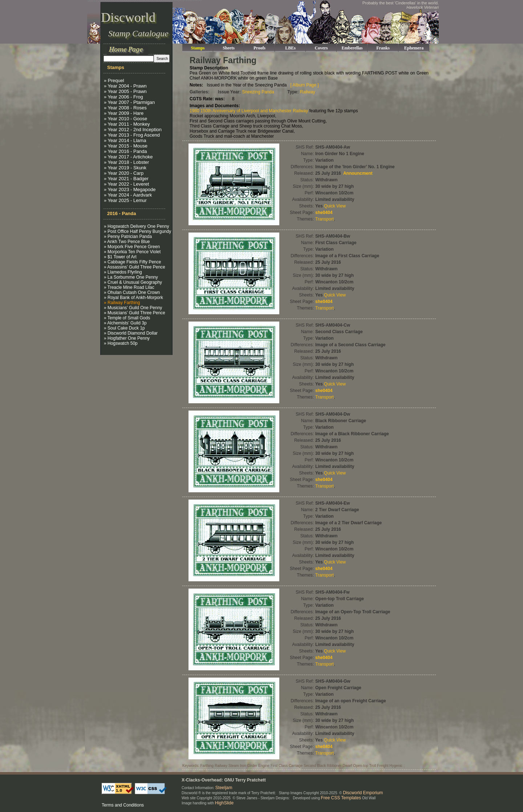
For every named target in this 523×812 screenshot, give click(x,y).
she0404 (324, 213)
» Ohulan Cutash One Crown (132, 292)
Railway (308, 92)
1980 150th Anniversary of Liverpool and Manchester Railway (249, 111)
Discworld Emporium (363, 793)
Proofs (260, 48)
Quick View (335, 206)
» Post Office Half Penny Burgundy (137, 231)
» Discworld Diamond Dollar (131, 333)
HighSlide (224, 803)
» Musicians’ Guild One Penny (133, 308)
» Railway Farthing (122, 303)
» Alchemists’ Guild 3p (125, 323)
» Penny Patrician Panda (128, 237)
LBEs (290, 48)
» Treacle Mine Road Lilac (129, 287)
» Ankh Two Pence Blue (127, 242)
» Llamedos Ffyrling (123, 272)
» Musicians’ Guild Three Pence (135, 313)
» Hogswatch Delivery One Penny (136, 226)
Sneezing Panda (258, 92)
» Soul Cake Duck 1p (124, 328)
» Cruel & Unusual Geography (133, 282)
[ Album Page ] (305, 85)
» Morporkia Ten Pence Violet (132, 252)
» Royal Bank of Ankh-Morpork (133, 298)
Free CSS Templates (341, 798)
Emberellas (352, 48)
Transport (325, 219)
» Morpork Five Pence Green (132, 247)
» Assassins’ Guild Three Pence (135, 267)
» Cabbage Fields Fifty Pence (132, 262)
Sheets (229, 48)
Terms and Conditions (123, 805)
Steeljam (224, 788)
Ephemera (414, 48)
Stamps (198, 48)
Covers (321, 48)
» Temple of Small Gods (127, 318)
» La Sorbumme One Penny (131, 277)
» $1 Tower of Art (120, 257)
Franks (383, 48)
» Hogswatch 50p (121, 343)
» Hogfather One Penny (127, 338)
